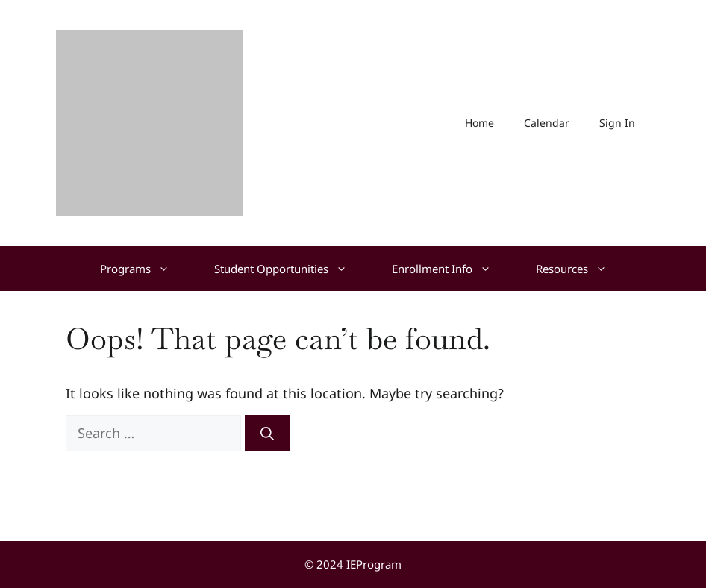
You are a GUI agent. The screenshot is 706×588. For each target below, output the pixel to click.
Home (479, 123)
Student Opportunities (292, 269)
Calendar (547, 123)
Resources (582, 269)
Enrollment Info (453, 269)
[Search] (267, 433)
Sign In (617, 123)
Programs (146, 269)
